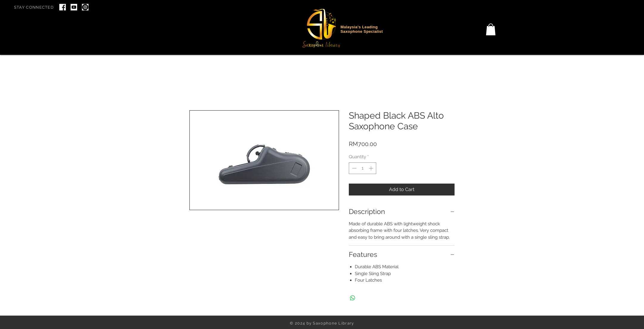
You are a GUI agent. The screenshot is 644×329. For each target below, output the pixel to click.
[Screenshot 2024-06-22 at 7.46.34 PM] (63, 7)
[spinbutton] (363, 168)
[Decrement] (354, 168)
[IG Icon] (85, 7)
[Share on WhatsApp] (353, 298)
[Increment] (372, 168)
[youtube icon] (74, 7)
